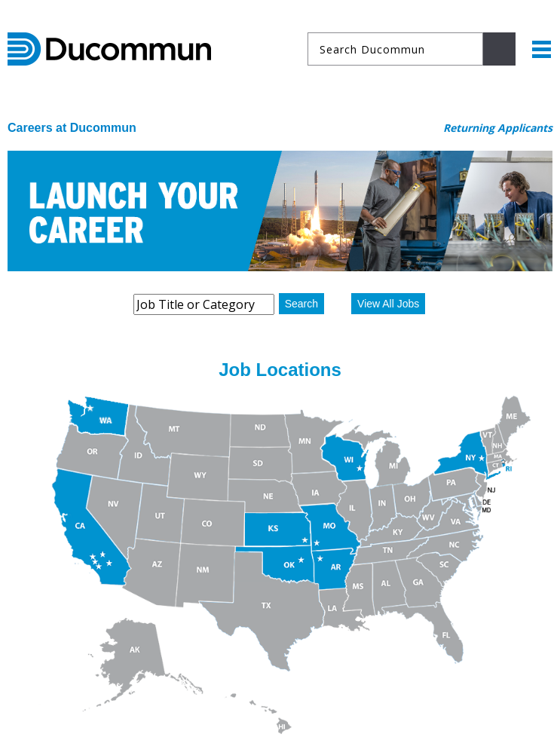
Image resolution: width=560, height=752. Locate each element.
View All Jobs (388, 304)
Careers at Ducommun (72, 128)
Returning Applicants (498, 128)
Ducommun (109, 49)
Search (301, 304)
